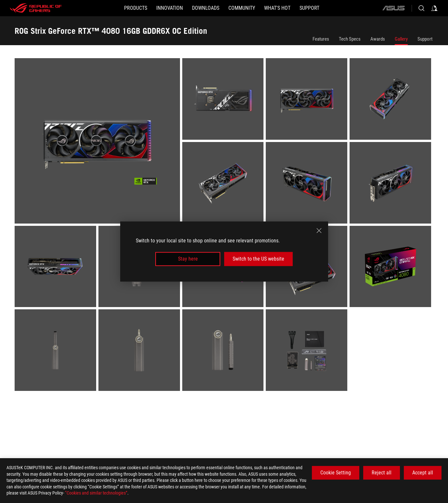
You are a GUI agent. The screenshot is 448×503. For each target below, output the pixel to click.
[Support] (309, 8)
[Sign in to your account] (434, 8)
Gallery (401, 39)
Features (321, 39)
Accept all (423, 473)
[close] (319, 231)
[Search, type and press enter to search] (421, 8)
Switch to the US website (258, 259)
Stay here (188, 259)
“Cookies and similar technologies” (96, 493)
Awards (378, 39)
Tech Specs (350, 39)
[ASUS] (393, 8)
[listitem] (98, 142)
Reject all (382, 473)
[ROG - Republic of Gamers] (36, 8)
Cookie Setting (336, 473)
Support (425, 39)
